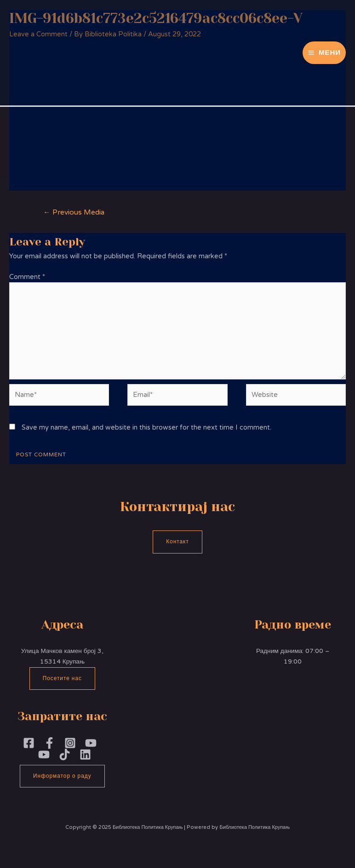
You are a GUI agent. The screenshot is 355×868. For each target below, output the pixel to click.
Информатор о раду (62, 776)
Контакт (177, 542)
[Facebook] (29, 743)
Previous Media (74, 212)
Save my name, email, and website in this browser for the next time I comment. (146, 428)
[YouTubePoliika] (91, 743)
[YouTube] (44, 754)
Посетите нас (62, 678)
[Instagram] (70, 743)
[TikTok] (65, 754)
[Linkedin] (85, 754)
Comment (27, 277)
